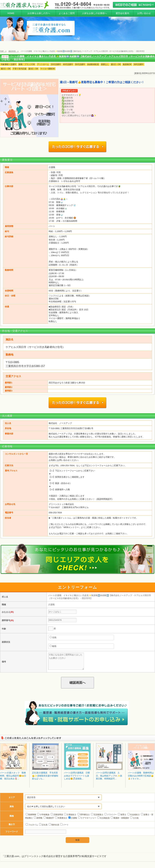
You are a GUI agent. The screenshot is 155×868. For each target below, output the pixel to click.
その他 (134, 815)
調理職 (38, 815)
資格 (12, 804)
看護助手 (49, 815)
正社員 (43, 822)
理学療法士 (84, 812)
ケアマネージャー (87, 815)
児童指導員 (57, 812)
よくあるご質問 (67, 13)
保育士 (122, 812)
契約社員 (54, 822)
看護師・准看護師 (120, 815)
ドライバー (111, 812)
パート (64, 822)
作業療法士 (61, 815)
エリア (12, 794)
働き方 (12, 821)
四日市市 (12, 51)
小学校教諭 (43, 812)
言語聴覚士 (97, 812)
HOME (11, 13)
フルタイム (32, 822)
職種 (12, 813)
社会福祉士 (134, 812)
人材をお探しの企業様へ (94, 13)
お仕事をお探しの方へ (39, 13)
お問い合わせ (144, 13)
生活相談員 (103, 815)
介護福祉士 (70, 812)
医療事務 (31, 812)
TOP (2, 51)
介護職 (73, 815)
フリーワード (12, 829)
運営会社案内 (122, 13)
